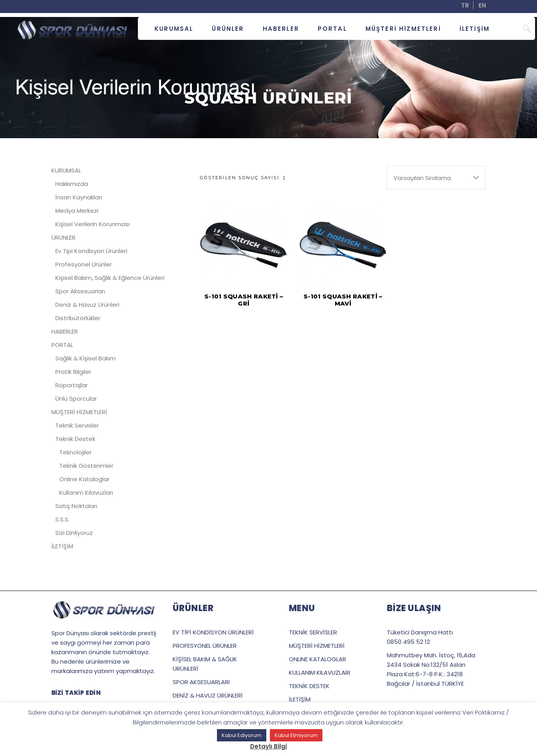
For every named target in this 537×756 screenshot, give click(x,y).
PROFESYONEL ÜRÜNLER (205, 646)
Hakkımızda (72, 184)
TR (465, 5)
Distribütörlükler (78, 318)
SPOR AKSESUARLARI (201, 682)
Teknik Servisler (77, 425)
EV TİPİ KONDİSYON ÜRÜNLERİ (213, 632)
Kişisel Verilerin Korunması (92, 224)
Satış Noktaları (76, 506)
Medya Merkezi (77, 211)
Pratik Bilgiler (73, 372)
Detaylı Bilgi (268, 746)
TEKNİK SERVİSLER (313, 632)
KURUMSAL (66, 170)
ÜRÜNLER (63, 237)
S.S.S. (62, 519)
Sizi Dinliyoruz (74, 533)
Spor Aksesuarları (80, 291)
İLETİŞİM (62, 546)
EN (482, 5)
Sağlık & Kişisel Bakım (86, 358)
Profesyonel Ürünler (84, 264)
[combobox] (436, 178)
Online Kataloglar (84, 479)
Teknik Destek (75, 439)
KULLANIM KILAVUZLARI (319, 673)
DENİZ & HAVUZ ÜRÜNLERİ (208, 695)
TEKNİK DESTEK (309, 686)
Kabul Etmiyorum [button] (296, 735)
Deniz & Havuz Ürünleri (87, 305)
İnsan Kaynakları (79, 197)
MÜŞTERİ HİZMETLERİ (79, 412)
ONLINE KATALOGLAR (317, 659)
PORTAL (62, 345)
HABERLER (65, 331)
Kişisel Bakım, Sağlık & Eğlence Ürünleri (110, 278)
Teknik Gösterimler (86, 466)
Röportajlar (72, 385)
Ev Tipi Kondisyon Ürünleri (91, 251)
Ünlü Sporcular (76, 399)
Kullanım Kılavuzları (86, 492)
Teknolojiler (75, 452)
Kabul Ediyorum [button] (242, 735)
